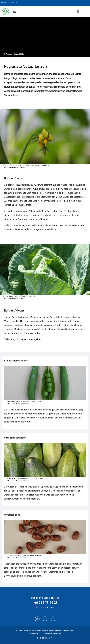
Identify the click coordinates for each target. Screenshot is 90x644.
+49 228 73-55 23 (45, 602)
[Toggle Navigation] (84, 11)
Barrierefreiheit (45, 638)
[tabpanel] (45, 37)
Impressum (34, 634)
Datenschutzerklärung (52, 634)
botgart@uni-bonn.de (45, 598)
